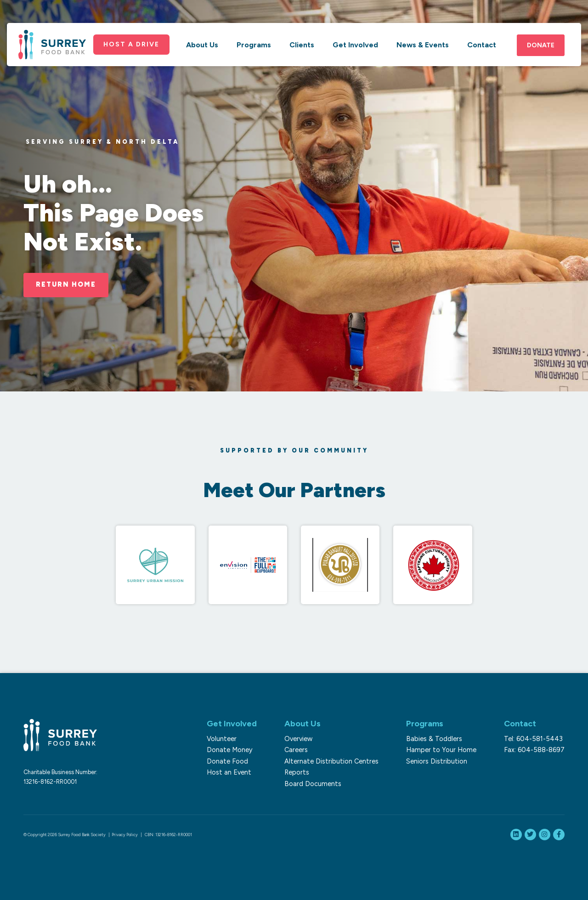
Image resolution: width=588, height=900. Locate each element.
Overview (298, 739)
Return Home (66, 284)
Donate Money (230, 750)
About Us (202, 45)
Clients (302, 45)
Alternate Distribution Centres (331, 761)
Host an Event (229, 772)
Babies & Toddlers (434, 739)
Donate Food (227, 761)
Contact (482, 45)
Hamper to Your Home (441, 750)
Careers (296, 750)
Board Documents (313, 784)
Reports (297, 772)
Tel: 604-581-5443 (533, 739)
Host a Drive (131, 44)
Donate (541, 45)
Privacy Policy (125, 835)
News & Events (423, 45)
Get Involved (355, 45)
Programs (254, 45)
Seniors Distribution (437, 761)
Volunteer (222, 739)
